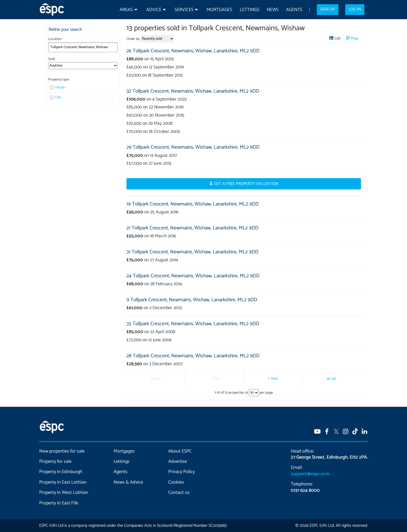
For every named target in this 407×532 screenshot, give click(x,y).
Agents (294, 10)
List (337, 38)
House (57, 87)
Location (55, 39)
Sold (51, 59)
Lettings (250, 10)
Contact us (179, 493)
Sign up (327, 9)
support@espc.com (310, 474)
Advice (154, 10)
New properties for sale (62, 451)
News (273, 10)
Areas (126, 10)
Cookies (176, 482)
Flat (55, 97)
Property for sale (55, 461)
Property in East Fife (59, 503)
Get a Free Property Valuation (246, 184)
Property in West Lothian (64, 493)
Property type (58, 80)
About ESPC (180, 451)
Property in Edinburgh (61, 472)
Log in (355, 9)
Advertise (178, 461)
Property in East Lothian (63, 482)
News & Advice (128, 482)
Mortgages (219, 10)
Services (184, 10)
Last (333, 379)
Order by (133, 39)
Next (274, 379)
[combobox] (83, 47)
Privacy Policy (182, 472)
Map (354, 38)
